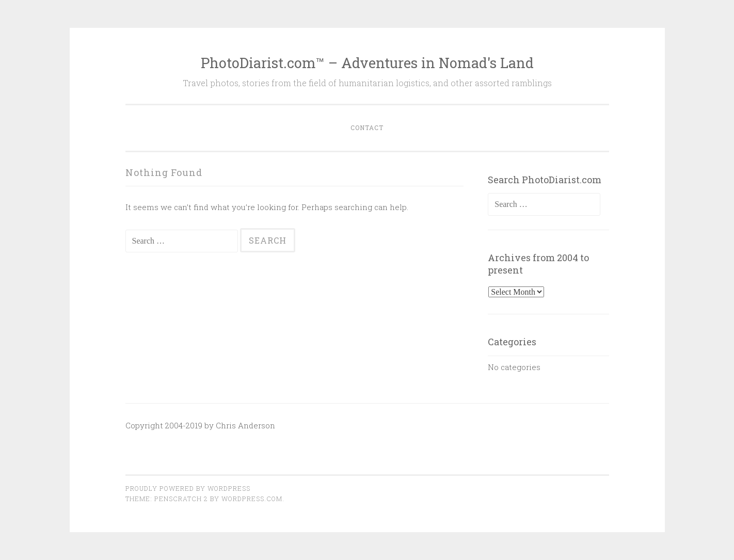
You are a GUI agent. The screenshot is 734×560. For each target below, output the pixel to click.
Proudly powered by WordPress (188, 488)
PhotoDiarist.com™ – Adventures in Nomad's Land (367, 63)
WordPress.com (252, 499)
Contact (367, 127)
